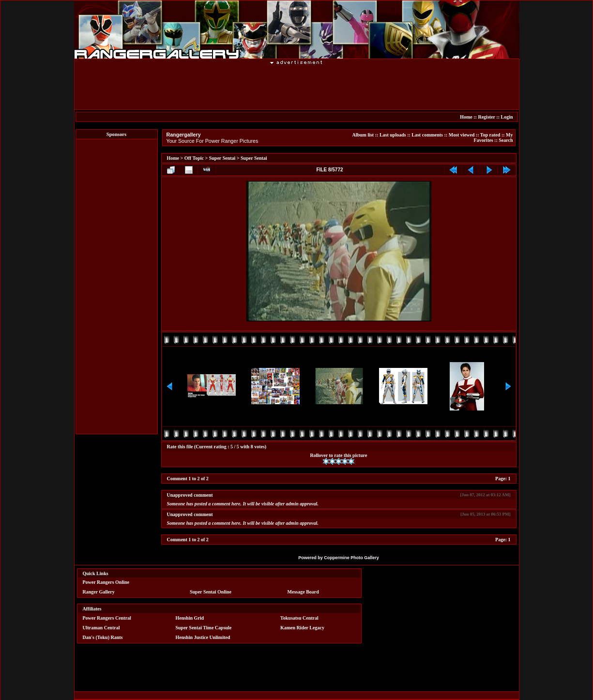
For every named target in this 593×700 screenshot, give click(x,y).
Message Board (303, 592)
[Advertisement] (297, 87)
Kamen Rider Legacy (302, 628)
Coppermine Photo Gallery (351, 558)
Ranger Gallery (99, 592)
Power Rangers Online (106, 582)
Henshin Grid (190, 618)
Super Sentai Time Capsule (203, 628)
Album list (363, 135)
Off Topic (194, 158)
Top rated (490, 135)
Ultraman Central (101, 628)
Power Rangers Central (107, 618)
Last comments (427, 135)
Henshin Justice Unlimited (203, 637)
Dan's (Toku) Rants (103, 637)
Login (507, 117)
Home (466, 117)
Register (486, 117)
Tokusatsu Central (299, 618)
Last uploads (393, 135)
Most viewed (462, 135)
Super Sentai (222, 158)
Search (506, 140)
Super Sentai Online (211, 592)
